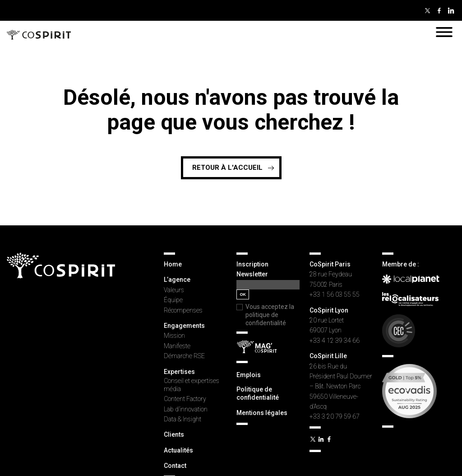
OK (243, 294)
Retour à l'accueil (227, 168)
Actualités (178, 450)
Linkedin (451, 10)
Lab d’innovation (186, 409)
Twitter (427, 10)
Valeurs (174, 290)
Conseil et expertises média (192, 385)
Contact (175, 466)
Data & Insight (182, 419)
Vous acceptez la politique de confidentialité (270, 315)
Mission (174, 336)
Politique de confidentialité (258, 393)
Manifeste (177, 346)
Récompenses (183, 310)
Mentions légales (262, 413)
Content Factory (185, 399)
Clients (174, 434)
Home (173, 264)
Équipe (173, 300)
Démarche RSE (184, 356)
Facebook (439, 10)
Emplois (249, 375)
